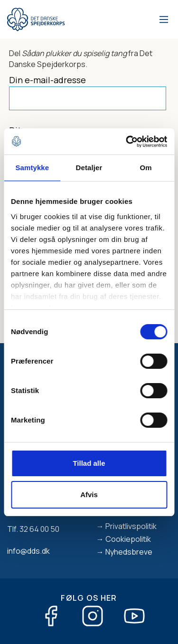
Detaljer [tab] (89, 168)
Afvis (89, 495)
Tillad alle (89, 463)
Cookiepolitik (128, 539)
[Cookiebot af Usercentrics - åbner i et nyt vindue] (127, 142)
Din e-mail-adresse (47, 80)
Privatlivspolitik (131, 526)
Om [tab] (146, 168)
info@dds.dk (28, 551)
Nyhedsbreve (129, 552)
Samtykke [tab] (32, 168)
